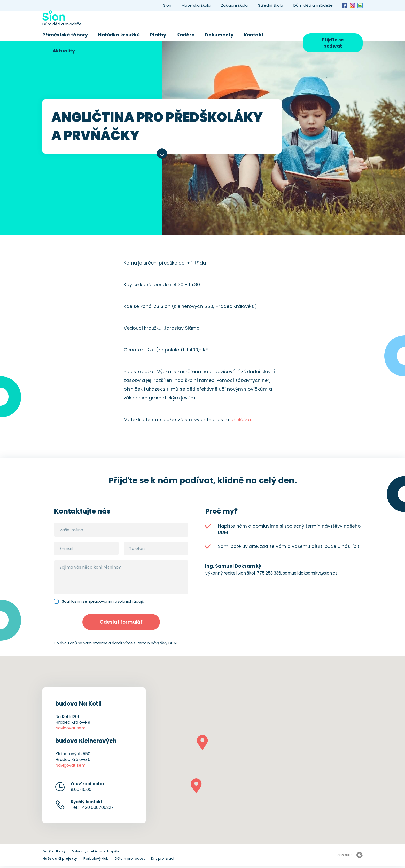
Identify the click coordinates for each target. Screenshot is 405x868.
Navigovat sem (70, 730)
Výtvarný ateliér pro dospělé (96, 853)
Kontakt (254, 35)
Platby (158, 35)
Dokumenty (219, 35)
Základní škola (234, 5)
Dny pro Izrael (163, 860)
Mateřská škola (196, 5)
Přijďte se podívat (333, 43)
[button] (202, 744)
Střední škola (271, 5)
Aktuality (64, 51)
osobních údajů (130, 601)
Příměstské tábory (65, 35)
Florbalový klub (96, 860)
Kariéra (186, 35)
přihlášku (241, 420)
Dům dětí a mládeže (313, 5)
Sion (167, 5)
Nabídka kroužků (119, 35)
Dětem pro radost (130, 860)
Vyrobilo (349, 857)
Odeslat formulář (121, 623)
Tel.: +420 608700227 (92, 806)
